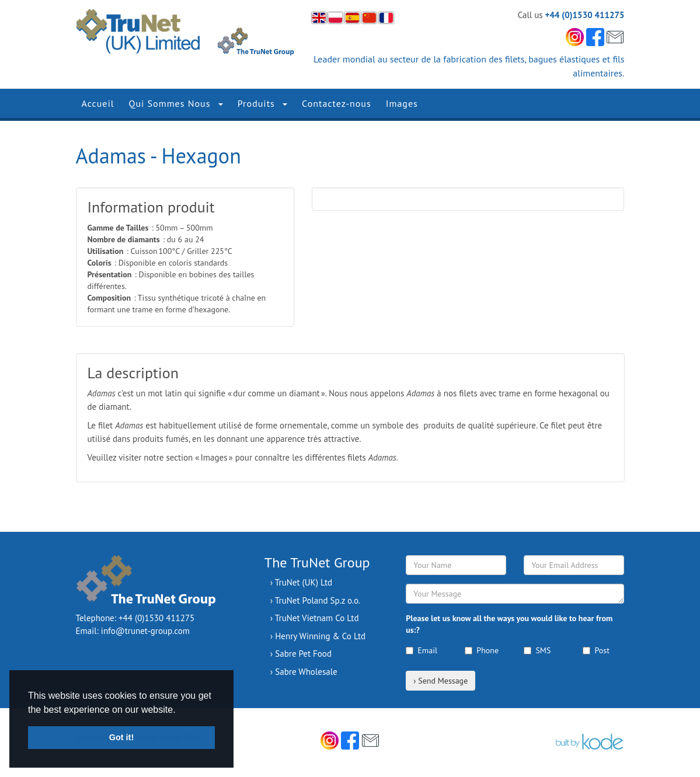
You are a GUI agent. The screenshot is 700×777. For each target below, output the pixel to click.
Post (596, 650)
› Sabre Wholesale (304, 672)
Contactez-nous (337, 103)
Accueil (98, 103)
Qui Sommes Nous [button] (175, 103)
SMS (537, 650)
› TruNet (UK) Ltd (301, 582)
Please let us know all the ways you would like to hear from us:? (509, 624)
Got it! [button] (121, 737)
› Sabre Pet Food (301, 654)
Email (422, 650)
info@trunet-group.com (145, 631)
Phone (482, 650)
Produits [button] (262, 103)
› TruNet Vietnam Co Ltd (315, 618)
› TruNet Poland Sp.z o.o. (315, 600)
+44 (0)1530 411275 (585, 15)
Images (402, 103)
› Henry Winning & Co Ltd (318, 636)
